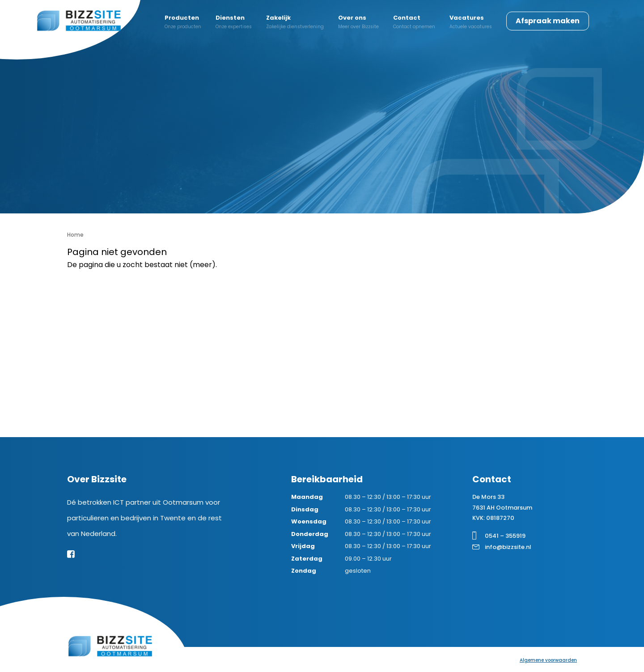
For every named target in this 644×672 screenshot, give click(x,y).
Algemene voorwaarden (548, 660)
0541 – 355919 (505, 536)
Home (75, 235)
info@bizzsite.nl (508, 547)
